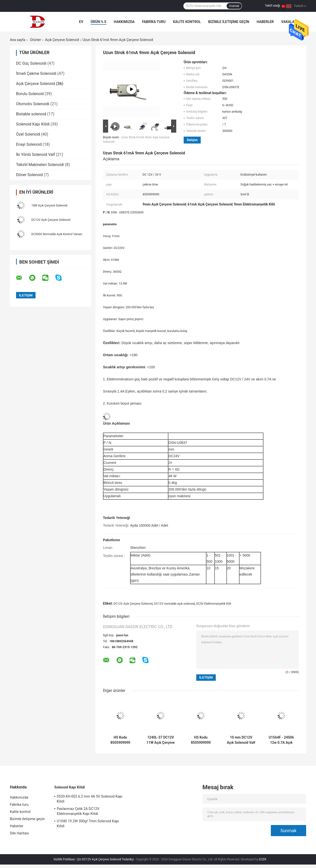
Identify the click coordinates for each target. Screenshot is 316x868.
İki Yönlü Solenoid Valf (36, 155)
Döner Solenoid (29, 175)
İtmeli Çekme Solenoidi (36, 73)
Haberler (265, 22)
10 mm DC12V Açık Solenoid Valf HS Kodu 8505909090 (241, 740)
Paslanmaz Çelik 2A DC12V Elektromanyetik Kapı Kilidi (78, 811)
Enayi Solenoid (29, 144)
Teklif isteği (272, 6)
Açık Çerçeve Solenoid (62, 40)
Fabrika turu (154, 22)
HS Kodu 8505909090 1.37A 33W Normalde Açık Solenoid (120, 740)
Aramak (234, 6)
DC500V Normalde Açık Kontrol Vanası (57, 234)
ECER (263, 859)
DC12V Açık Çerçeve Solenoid (51, 220)
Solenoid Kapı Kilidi (33, 124)
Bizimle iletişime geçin (229, 22)
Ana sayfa (18, 40)
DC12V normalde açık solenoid (175, 604)
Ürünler (35, 40)
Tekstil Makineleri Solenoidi (40, 165)
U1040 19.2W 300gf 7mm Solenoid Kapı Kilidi (88, 824)
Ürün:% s (99, 22)
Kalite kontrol (187, 22)
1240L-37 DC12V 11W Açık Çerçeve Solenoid (160, 740)
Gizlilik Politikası (64, 859)
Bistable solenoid (31, 114)
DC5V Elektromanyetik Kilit (214, 604)
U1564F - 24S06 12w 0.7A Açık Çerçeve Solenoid (281, 740)
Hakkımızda (124, 22)
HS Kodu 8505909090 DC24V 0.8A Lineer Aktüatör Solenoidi (201, 740)
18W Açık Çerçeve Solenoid (49, 206)
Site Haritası (19, 833)
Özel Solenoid (28, 134)
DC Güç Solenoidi (31, 63)
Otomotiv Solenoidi (33, 104)
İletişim (192, 140)
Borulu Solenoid (30, 94)
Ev (81, 22)
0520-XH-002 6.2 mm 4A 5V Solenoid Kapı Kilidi (90, 799)
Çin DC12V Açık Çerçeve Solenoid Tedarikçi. (106, 859)
